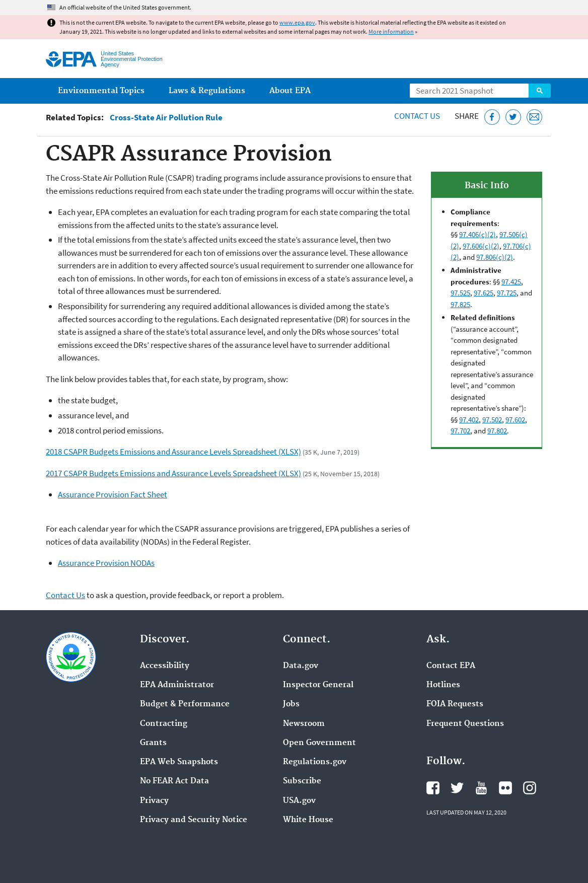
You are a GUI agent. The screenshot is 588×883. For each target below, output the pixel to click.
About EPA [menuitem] (290, 91)
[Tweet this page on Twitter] (513, 117)
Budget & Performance (185, 704)
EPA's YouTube (481, 788)
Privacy (154, 801)
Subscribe (302, 781)
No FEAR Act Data (174, 781)
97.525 (460, 293)
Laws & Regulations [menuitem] (207, 91)
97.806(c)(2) (495, 257)
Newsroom (304, 724)
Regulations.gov (315, 762)
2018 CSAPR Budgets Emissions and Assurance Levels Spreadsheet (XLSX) (173, 452)
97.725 (507, 293)
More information (391, 31)
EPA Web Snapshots (179, 762)
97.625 (484, 293)
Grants (153, 743)
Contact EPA (451, 666)
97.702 (460, 431)
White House (308, 820)
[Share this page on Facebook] (492, 117)
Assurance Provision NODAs (106, 563)
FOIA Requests (455, 704)
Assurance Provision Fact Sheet (113, 494)
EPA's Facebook (433, 788)
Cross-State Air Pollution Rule (166, 118)
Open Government (319, 743)
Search (540, 91)
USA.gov (299, 801)
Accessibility (165, 666)
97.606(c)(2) (481, 246)
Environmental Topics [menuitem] (101, 91)
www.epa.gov (297, 22)
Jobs (291, 704)
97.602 (515, 420)
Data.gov (301, 666)
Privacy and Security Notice (194, 820)
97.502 (492, 420)
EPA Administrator (177, 685)
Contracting (164, 724)
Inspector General (318, 685)
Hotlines (443, 685)
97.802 (497, 431)
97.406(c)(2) (477, 234)
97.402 (469, 420)
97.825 (460, 304)
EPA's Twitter (457, 788)
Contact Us (417, 116)
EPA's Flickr (505, 788)
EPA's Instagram (530, 788)
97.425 (511, 282)
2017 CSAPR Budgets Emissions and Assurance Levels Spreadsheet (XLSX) (173, 473)
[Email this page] (534, 117)
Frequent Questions (465, 724)
